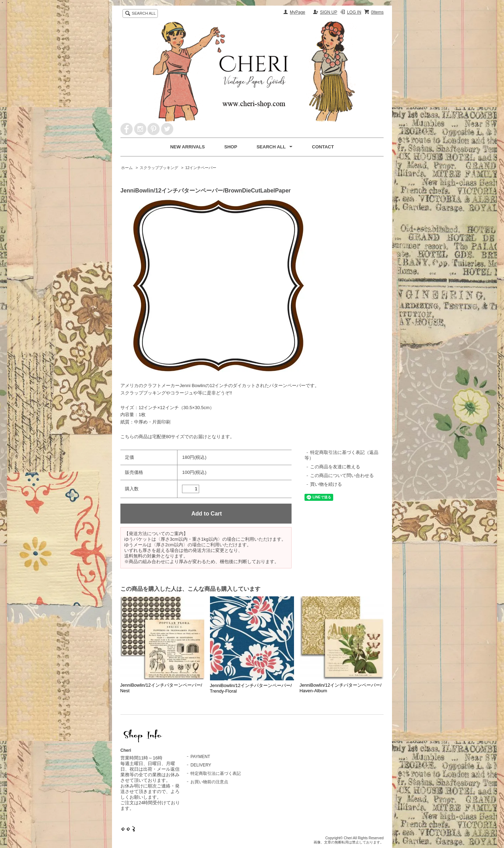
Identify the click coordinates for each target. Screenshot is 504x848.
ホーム (127, 168)
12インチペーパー (201, 168)
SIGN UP (328, 12)
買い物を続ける (326, 484)
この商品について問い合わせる (342, 475)
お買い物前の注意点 (209, 782)
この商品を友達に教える (335, 467)
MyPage (297, 12)
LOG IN (354, 12)
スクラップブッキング (159, 168)
